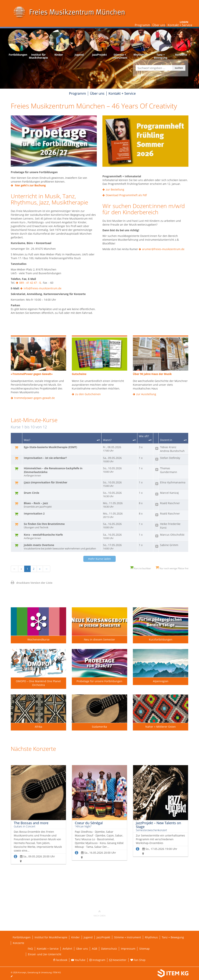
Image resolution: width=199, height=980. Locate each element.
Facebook (60, 960)
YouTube (78, 960)
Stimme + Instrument (128, 937)
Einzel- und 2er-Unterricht (45, 954)
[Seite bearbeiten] (14, 976)
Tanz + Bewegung (173, 937)
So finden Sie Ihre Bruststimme (62, 526)
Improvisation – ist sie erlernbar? (45, 458)
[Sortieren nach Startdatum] (134, 440)
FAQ (30, 949)
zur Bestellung (115, 189)
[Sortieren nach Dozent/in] (185, 440)
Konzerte (19, 943)
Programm (142, 25)
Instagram (97, 960)
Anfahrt (67, 949)
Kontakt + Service (180, 25)
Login (184, 22)
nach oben (99, 913)
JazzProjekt (103, 937)
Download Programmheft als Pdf (126, 195)
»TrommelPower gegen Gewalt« (32, 374)
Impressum (128, 949)
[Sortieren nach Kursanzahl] (150, 440)
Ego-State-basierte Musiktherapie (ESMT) (50, 447)
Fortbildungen (22, 937)
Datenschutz (109, 949)
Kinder (75, 937)
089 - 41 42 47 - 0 (30, 283)
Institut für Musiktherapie (51, 937)
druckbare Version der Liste (32, 583)
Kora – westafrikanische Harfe (62, 536)
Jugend (88, 937)
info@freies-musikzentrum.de (43, 288)
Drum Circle (31, 493)
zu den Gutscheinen (88, 394)
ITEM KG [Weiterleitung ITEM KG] (57, 972)
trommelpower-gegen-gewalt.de (34, 398)
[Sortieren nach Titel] (98, 440)
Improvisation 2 (34, 513)
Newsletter (118, 960)
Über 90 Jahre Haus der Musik (152, 374)
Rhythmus (151, 937)
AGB (94, 949)
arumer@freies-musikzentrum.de (163, 249)
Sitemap (144, 949)
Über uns (159, 25)
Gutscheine (79, 374)
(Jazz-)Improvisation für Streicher (46, 482)
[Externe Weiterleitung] (54, 141)
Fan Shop (138, 960)
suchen (179, 68)
